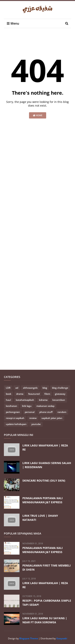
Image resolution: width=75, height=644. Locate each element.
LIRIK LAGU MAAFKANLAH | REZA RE (45, 447)
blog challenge (60, 388)
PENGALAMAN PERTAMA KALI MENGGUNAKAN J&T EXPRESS (43, 500)
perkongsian (13, 412)
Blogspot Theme (29, 638)
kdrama (43, 400)
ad (17, 388)
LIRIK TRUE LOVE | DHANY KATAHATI (40, 518)
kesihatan (11, 406)
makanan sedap (45, 406)
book (9, 394)
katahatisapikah (25, 400)
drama (20, 394)
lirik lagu (27, 406)
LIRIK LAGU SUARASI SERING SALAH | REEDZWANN (47, 465)
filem (47, 394)
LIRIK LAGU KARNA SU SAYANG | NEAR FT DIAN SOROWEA (45, 620)
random (62, 412)
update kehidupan (16, 424)
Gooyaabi (62, 638)
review (33, 418)
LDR (8, 388)
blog (45, 388)
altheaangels (30, 388)
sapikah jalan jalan (52, 418)
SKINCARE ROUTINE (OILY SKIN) (44, 481)
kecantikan (59, 400)
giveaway (60, 394)
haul (8, 400)
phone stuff (46, 412)
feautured (34, 394)
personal (30, 412)
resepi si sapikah (15, 418)
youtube (36, 424)
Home (38, 115)
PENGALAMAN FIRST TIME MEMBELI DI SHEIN (47, 567)
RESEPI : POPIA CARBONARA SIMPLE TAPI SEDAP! (47, 603)
